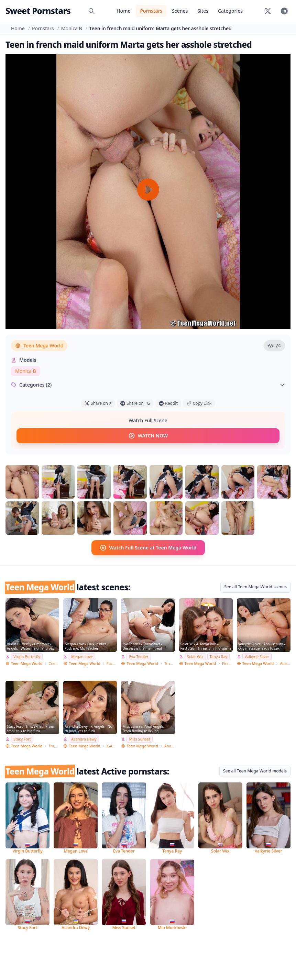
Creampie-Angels (54, 663)
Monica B (72, 28)
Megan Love (82, 656)
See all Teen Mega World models (255, 771)
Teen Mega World (39, 346)
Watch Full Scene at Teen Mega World (148, 547)
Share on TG (135, 403)
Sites (203, 11)
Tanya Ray (218, 656)
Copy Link (199, 403)
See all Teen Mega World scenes (255, 586)
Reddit (168, 403)
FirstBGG (227, 663)
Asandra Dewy (84, 739)
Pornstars (151, 11)
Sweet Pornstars (38, 11)
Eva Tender (139, 656)
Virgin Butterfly (27, 656)
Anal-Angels (170, 745)
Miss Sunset (139, 739)
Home (123, 11)
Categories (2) (148, 385)
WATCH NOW (148, 436)
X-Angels (112, 745)
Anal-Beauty (285, 663)
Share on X (98, 403)
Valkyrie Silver (257, 656)
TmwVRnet (170, 663)
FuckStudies (112, 663)
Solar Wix (195, 656)
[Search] (91, 11)
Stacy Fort (22, 739)
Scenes (180, 11)
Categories (230, 11)
